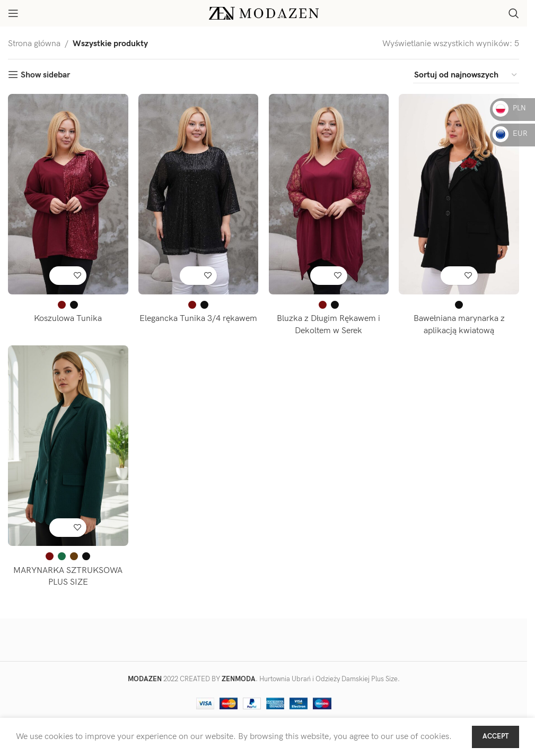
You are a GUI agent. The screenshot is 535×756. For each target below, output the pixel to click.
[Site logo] (264, 13)
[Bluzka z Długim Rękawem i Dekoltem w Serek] (329, 194)
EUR (510, 133)
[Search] (514, 13)
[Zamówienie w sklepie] (466, 75)
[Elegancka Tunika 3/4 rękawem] (198, 194)
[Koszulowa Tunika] (68, 194)
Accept (495, 736)
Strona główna (34, 44)
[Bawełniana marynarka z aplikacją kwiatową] (459, 194)
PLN (509, 108)
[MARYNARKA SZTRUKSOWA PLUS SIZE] (68, 445)
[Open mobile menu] (13, 13)
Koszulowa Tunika (68, 318)
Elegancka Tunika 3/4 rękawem (198, 318)
